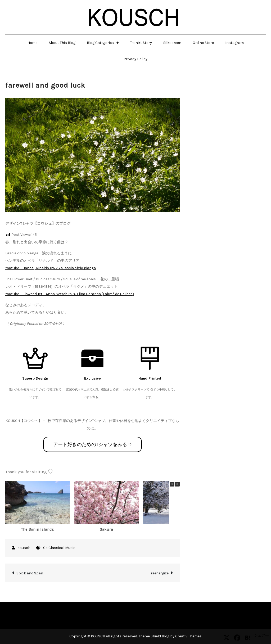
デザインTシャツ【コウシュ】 (30, 224)
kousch (24, 548)
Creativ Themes (188, 636)
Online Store (203, 43)
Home (32, 43)
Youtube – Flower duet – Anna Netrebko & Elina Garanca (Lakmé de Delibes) (70, 294)
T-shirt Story (141, 43)
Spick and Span (30, 573)
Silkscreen (172, 43)
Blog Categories (100, 43)
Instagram (234, 43)
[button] (177, 484)
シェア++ (261, 635)
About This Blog (62, 43)
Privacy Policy (135, 59)
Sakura (106, 529)
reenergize (160, 573)
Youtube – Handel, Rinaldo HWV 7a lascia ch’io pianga (51, 268)
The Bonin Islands (38, 529)
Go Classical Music (59, 548)
